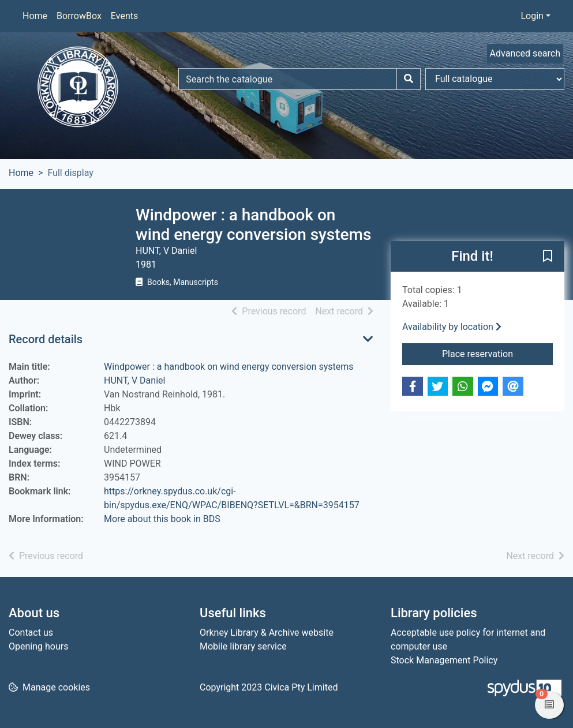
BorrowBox (79, 16)
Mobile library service (243, 646)
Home (35, 16)
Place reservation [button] (497, 353)
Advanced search (525, 53)
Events (124, 16)
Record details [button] (46, 339)
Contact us (31, 633)
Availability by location (452, 327)
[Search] (409, 79)
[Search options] (495, 79)
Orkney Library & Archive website (267, 633)
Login (532, 16)
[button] (548, 257)
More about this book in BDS (162, 519)
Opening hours (38, 646)
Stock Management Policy (444, 660)
